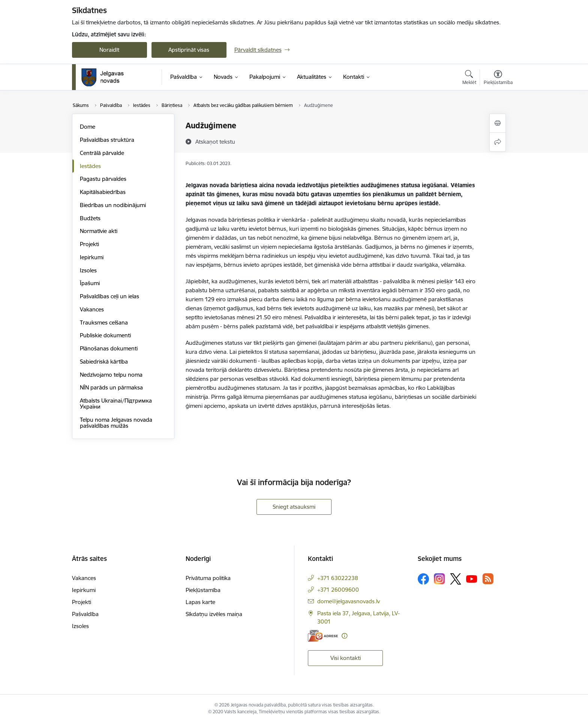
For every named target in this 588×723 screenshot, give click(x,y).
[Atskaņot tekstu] (215, 141)
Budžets (90, 218)
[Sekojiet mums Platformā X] (456, 579)
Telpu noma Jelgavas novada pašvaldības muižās (116, 423)
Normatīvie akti (99, 231)
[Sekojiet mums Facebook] (423, 579)
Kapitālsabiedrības (103, 192)
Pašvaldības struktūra (107, 140)
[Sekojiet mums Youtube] (472, 579)
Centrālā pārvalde (102, 153)
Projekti (89, 244)
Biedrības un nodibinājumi (113, 205)
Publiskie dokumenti (105, 335)
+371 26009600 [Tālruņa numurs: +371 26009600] (338, 590)
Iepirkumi (92, 257)
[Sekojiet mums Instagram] (439, 579)
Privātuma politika (208, 578)
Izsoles (88, 270)
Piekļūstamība (203, 590)
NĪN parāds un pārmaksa (111, 387)
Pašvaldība (85, 614)
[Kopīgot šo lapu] (498, 142)
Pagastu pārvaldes (103, 179)
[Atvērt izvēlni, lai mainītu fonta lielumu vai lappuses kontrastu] (498, 78)
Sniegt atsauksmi (294, 507)
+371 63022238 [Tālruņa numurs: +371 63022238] (338, 578)
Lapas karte (200, 602)
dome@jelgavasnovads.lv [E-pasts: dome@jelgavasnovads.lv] (349, 601)
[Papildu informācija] (344, 636)
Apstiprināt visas (189, 50)
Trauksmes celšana (104, 322)
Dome (88, 127)
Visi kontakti (346, 658)
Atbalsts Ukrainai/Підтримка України (116, 404)
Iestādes (90, 166)
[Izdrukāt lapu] (498, 123)
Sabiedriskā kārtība (104, 361)
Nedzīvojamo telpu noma (111, 375)
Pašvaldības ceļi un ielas (109, 296)
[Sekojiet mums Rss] (488, 579)
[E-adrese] (323, 636)
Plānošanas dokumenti (109, 348)
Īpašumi (90, 283)
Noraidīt (109, 50)
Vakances (92, 309)
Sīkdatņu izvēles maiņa (214, 614)
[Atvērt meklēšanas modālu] (469, 78)
